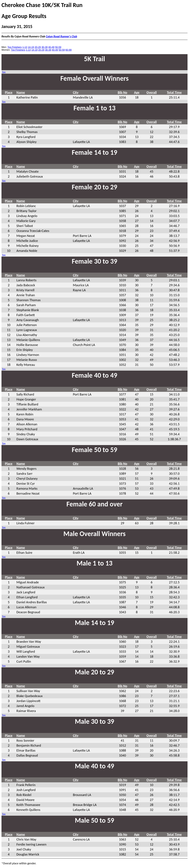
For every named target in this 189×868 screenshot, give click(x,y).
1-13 (25, 47)
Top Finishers (14, 47)
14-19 (31, 47)
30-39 (45, 47)
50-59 (58, 47)
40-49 (51, 47)
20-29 (38, 47)
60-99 (69, 50)
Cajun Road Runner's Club (61, 36)
